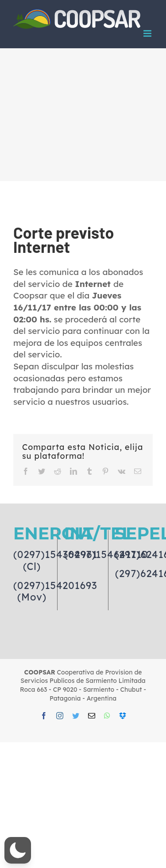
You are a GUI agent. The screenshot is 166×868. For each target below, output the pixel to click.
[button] (18, 850)
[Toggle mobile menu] (148, 33)
